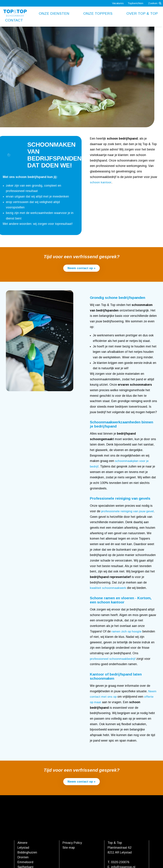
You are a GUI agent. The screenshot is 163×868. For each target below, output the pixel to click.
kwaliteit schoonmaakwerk (108, 588)
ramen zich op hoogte (127, 631)
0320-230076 (120, 862)
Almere (22, 843)
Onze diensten (54, 13)
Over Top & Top (142, 13)
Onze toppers (98, 13)
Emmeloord (25, 862)
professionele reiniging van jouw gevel (128, 511)
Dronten (23, 857)
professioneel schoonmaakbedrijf (113, 659)
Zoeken (155, 3)
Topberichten (135, 3)
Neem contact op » (82, 268)
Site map (69, 848)
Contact (14, 20)
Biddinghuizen (27, 853)
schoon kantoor (101, 182)
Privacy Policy (72, 843)
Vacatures (117, 3)
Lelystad (23, 848)
